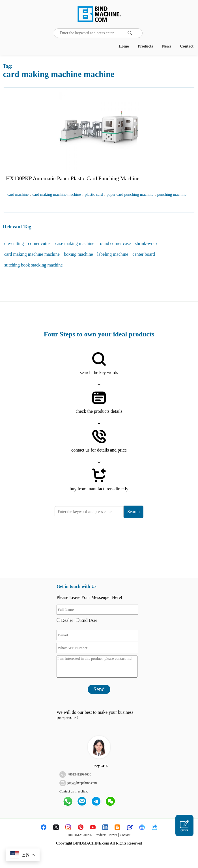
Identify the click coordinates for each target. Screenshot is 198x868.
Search (134, 512)
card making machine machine (57, 195)
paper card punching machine (130, 195)
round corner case (115, 243)
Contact (187, 46)
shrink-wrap (146, 243)
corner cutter (39, 243)
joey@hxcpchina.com (82, 783)
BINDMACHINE (80, 835)
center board (144, 254)
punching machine (172, 195)
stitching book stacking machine (34, 265)
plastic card (94, 195)
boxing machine (78, 254)
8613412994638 (80, 774)
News (167, 46)
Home (124, 46)
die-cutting (14, 243)
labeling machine (113, 254)
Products (145, 46)
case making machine (75, 243)
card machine (18, 195)
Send (99, 689)
